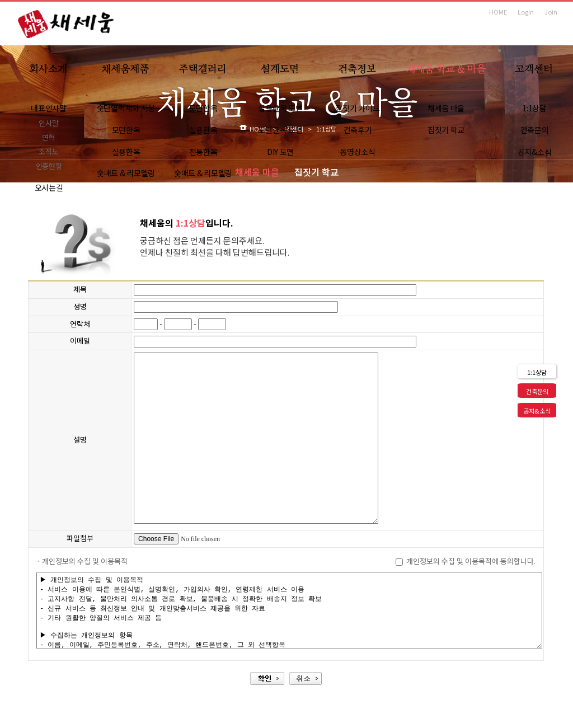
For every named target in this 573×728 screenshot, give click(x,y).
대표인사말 (49, 108)
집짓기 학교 (446, 130)
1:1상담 (534, 108)
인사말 (48, 123)
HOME (498, 12)
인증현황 (49, 166)
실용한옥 (126, 152)
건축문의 (535, 130)
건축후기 (358, 130)
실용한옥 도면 (280, 108)
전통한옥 (203, 152)
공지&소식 (535, 152)
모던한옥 (126, 130)
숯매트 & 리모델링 (126, 173)
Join (551, 12)
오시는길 (49, 187)
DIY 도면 (280, 152)
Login (526, 12)
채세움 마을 (446, 108)
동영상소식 (358, 152)
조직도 (48, 151)
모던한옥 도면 (280, 130)
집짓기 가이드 (357, 108)
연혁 (48, 137)
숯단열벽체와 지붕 (126, 108)
